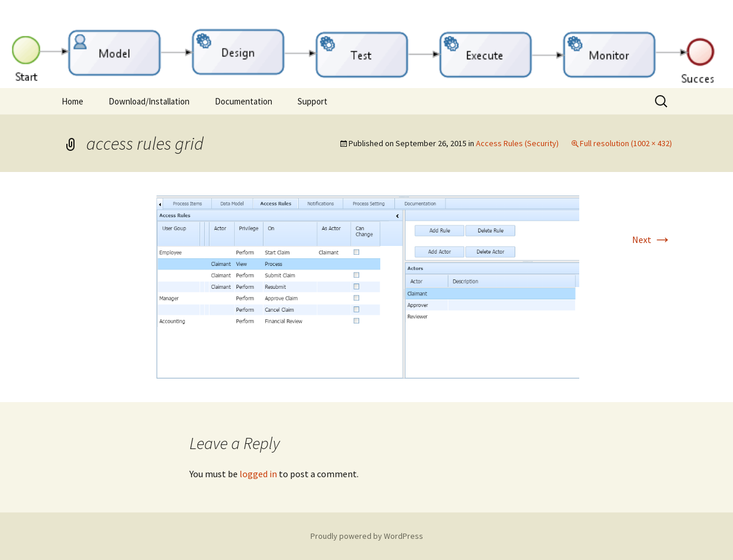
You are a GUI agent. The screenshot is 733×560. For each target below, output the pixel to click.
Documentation (244, 101)
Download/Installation (149, 101)
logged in (258, 474)
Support (313, 101)
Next (652, 239)
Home (72, 101)
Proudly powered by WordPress (367, 536)
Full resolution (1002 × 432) (626, 143)
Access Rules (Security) (517, 143)
